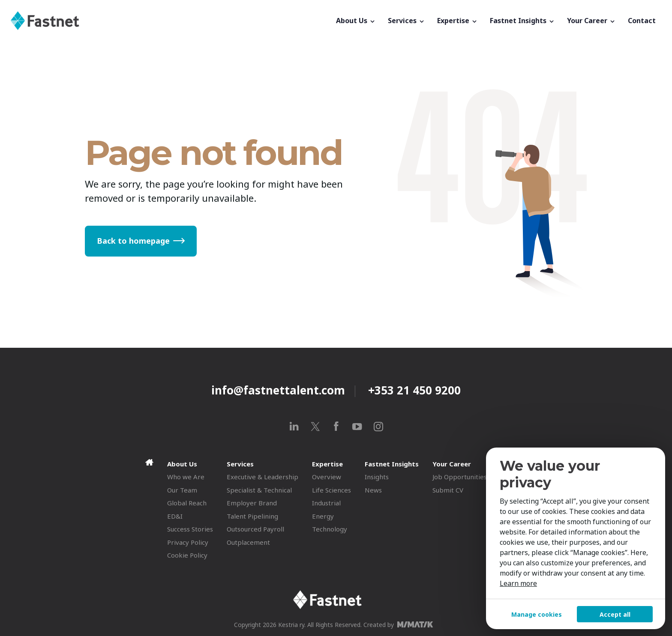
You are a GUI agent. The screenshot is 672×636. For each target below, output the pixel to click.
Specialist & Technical (259, 490)
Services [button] (406, 21)
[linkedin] (294, 426)
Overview (327, 477)
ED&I (175, 516)
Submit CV (448, 490)
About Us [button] (356, 21)
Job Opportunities (460, 477)
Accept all (615, 614)
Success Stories (190, 529)
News (373, 490)
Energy (323, 516)
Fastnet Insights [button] (522, 21)
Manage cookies (537, 614)
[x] (315, 426)
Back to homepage (133, 241)
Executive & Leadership (262, 477)
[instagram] (378, 426)
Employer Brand (252, 503)
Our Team (182, 490)
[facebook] (336, 426)
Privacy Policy (188, 542)
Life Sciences (331, 490)
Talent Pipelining (252, 516)
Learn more (518, 583)
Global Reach (187, 503)
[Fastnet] (170, 21)
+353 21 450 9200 (414, 390)
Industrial (326, 503)
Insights (377, 477)
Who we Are (186, 477)
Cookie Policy (187, 555)
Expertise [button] (457, 21)
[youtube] (357, 426)
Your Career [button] (591, 21)
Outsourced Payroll (255, 529)
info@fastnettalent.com (278, 390)
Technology (330, 529)
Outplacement (248, 542)
